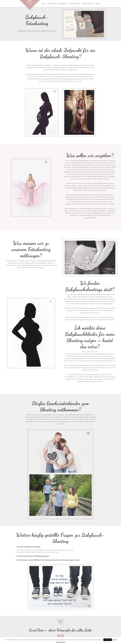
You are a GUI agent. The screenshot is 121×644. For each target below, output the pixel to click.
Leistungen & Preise (75, 4)
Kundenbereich (51, 4)
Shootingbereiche (62, 4)
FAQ (84, 4)
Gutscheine (90, 4)
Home (44, 4)
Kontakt (97, 4)
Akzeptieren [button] (108, 640)
